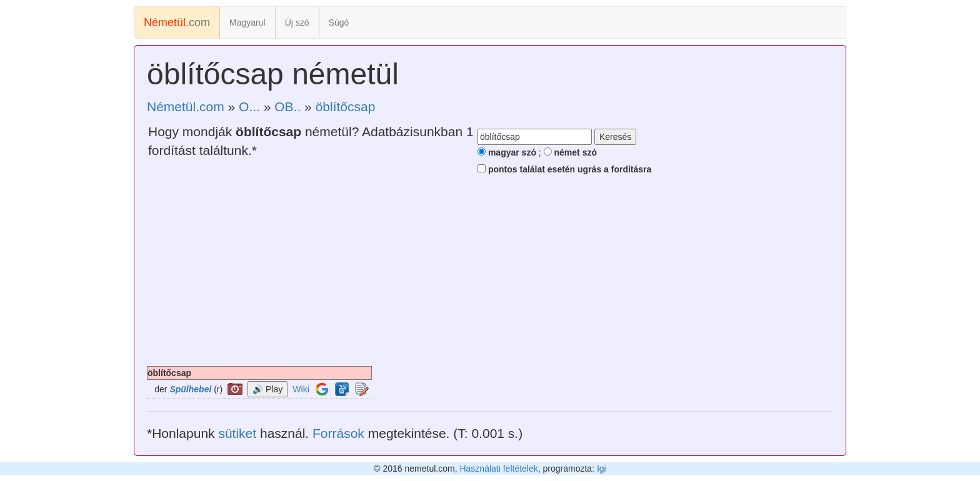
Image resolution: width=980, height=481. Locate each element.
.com (177, 22)
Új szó (297, 22)
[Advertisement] (490, 272)
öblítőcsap (346, 107)
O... (249, 107)
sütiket (237, 433)
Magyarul (247, 22)
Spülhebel (190, 389)
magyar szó (507, 152)
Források (338, 433)
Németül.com (186, 107)
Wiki (301, 389)
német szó (570, 152)
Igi (602, 469)
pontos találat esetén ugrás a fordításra (564, 169)
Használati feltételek (498, 469)
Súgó (339, 22)
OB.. (287, 107)
